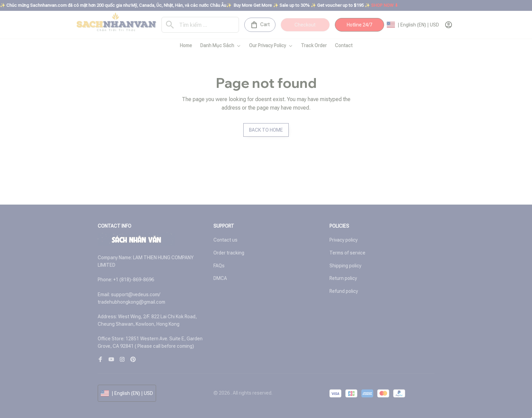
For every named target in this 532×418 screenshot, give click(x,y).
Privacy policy (344, 240)
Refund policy (344, 291)
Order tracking (229, 253)
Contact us (225, 240)
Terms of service (347, 253)
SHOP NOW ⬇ (391, 5)
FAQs (219, 266)
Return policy (343, 278)
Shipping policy (345, 266)
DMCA (220, 278)
